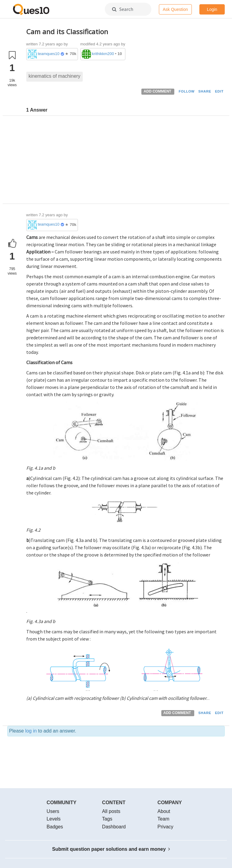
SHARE (205, 91)
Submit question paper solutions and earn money (111, 849)
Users (53, 811)
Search (123, 9)
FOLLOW (187, 91)
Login (212, 9)
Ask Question (175, 9)
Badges (55, 827)
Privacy (165, 827)
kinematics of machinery (55, 76)
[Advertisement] (126, 161)
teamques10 (49, 54)
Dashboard (114, 827)
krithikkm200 (103, 54)
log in (31, 731)
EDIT (219, 91)
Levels (53, 819)
